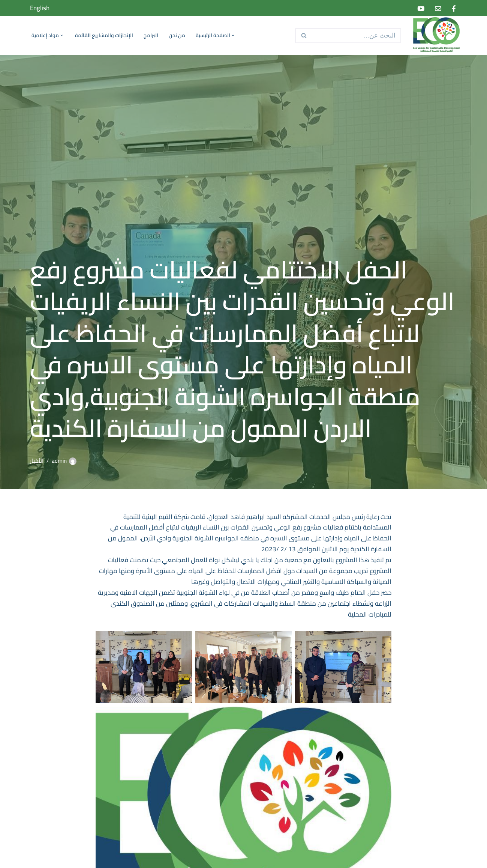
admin (59, 461)
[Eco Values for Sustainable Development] (435, 35)
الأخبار (37, 461)
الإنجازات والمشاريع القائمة (104, 35)
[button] (232, 35)
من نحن (177, 35)
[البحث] (357, 36)
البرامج (151, 35)
